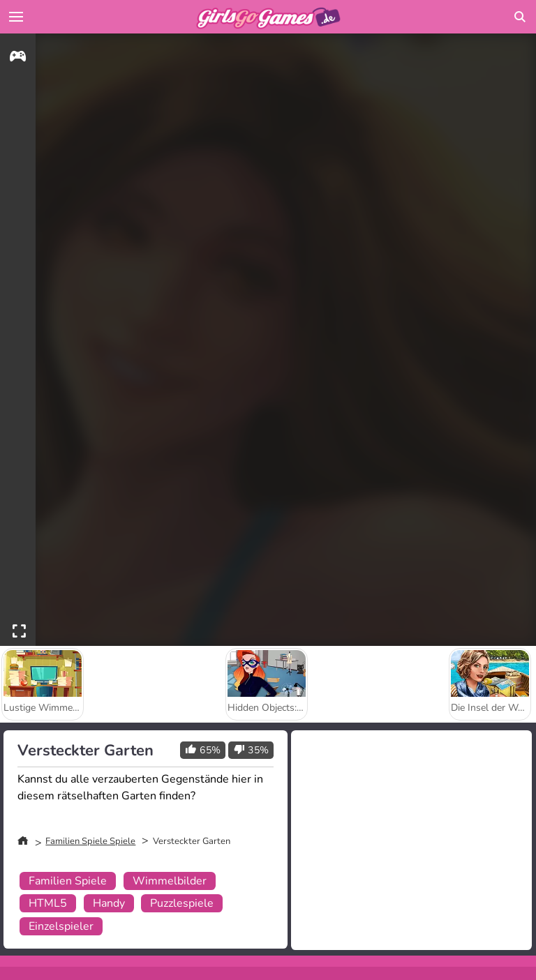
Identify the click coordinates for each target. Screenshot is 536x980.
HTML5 (48, 903)
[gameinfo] (18, 58)
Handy (109, 903)
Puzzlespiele (182, 903)
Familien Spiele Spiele (90, 841)
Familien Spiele (68, 881)
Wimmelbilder (170, 881)
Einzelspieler (61, 926)
